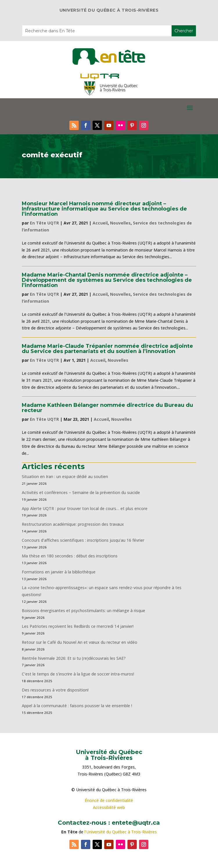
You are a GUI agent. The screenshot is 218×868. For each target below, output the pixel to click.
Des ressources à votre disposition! (56, 690)
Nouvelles (120, 223)
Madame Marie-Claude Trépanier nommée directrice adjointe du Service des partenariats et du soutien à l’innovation (107, 349)
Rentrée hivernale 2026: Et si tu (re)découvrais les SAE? (74, 658)
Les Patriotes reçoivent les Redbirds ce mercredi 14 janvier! (78, 626)
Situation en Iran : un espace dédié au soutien (65, 476)
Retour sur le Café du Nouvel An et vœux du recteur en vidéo (80, 642)
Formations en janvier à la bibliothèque (59, 572)
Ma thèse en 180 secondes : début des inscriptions (70, 556)
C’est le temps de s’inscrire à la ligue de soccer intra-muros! (78, 674)
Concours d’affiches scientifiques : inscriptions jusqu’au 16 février (83, 540)
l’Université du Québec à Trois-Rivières (121, 832)
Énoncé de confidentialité (109, 800)
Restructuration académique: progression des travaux (73, 524)
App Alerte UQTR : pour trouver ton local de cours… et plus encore (85, 508)
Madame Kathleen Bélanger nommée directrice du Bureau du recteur (107, 408)
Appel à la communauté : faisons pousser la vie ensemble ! (77, 706)
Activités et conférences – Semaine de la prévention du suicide (81, 492)
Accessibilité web (109, 807)
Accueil (100, 223)
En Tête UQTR (44, 223)
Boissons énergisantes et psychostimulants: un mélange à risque (83, 611)
